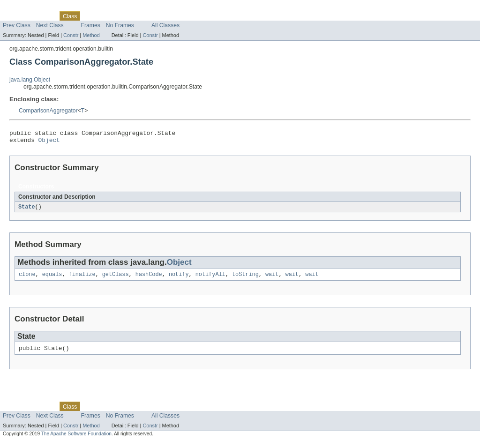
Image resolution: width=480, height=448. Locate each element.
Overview (15, 16)
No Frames (120, 25)
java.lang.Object (30, 80)
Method (91, 35)
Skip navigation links (26, 8)
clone (27, 278)
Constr (71, 35)
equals (52, 278)
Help (179, 16)
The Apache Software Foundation (76, 439)
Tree (107, 16)
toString (245, 278)
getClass (116, 278)
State (27, 210)
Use (90, 16)
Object (49, 142)
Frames (91, 25)
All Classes (165, 25)
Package (43, 16)
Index (160, 16)
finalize (82, 278)
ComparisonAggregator (48, 111)
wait (272, 278)
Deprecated (133, 16)
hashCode (149, 278)
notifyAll (210, 278)
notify (179, 278)
